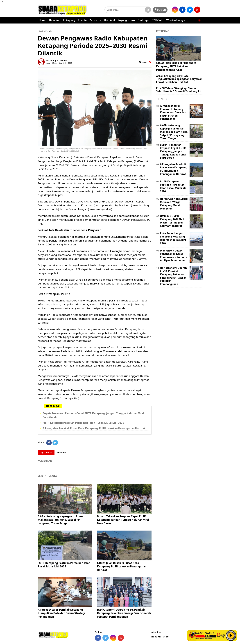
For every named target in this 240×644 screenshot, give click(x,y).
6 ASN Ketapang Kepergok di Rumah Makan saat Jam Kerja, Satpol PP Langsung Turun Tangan (61, 520)
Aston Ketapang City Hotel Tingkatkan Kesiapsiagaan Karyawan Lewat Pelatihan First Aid (179, 79)
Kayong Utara (126, 20)
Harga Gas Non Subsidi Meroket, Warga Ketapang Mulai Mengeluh (174, 204)
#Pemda (61, 452)
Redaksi (156, 637)
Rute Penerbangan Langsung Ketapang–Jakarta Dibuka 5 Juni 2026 (173, 238)
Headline (55, 20)
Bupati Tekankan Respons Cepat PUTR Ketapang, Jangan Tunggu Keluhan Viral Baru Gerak (123, 520)
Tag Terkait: (46, 452)
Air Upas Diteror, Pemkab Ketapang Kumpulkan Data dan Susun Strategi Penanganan (61, 613)
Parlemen (95, 20)
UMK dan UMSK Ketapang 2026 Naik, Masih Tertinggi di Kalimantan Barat (173, 221)
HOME (41, 31)
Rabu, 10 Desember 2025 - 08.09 (59, 63)
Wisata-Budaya (176, 20)
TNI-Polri (158, 20)
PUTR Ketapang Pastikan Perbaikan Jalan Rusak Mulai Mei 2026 (83, 423)
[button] (199, 19)
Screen (160, 9)
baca (143, 62)
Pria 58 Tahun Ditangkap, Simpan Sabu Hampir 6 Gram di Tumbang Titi (179, 90)
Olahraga (143, 20)
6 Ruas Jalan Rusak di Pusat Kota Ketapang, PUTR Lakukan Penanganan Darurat (94, 428)
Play (231, 635)
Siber (166, 637)
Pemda (82, 20)
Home (43, 20)
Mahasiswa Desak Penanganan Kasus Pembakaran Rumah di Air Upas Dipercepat (174, 255)
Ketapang (69, 20)
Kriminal (110, 20)
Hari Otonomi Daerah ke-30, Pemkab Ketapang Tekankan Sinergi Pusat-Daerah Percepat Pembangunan (124, 613)
